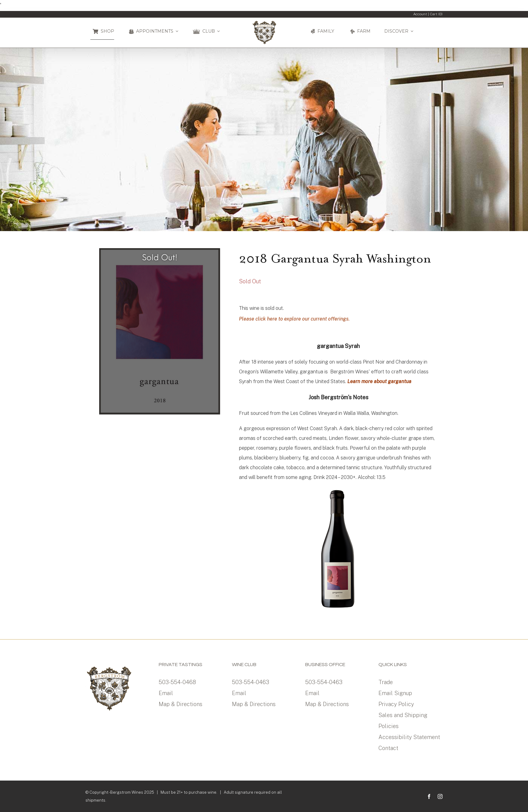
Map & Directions (181, 704)
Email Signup (395, 693)
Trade (386, 682)
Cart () (436, 14)
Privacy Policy (396, 704)
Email (166, 693)
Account (420, 14)
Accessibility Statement (409, 737)
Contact (388, 748)
